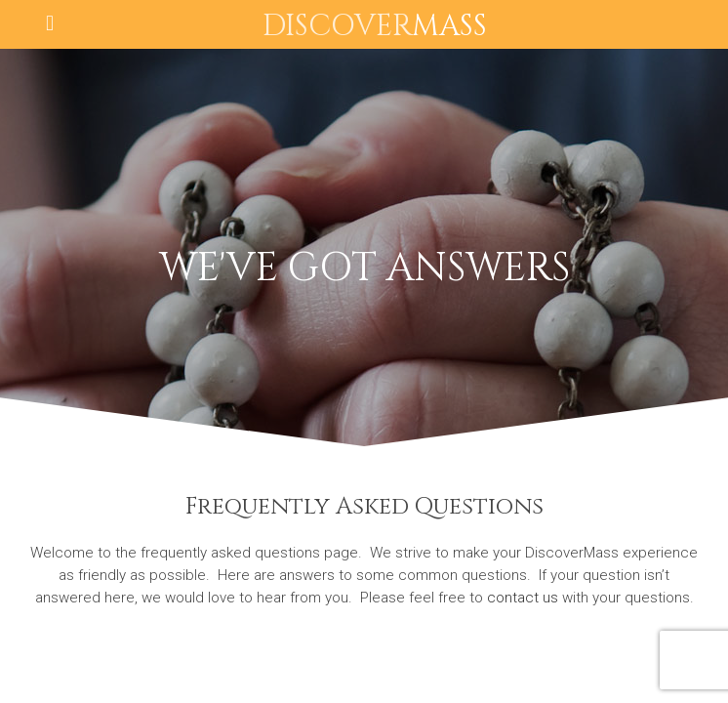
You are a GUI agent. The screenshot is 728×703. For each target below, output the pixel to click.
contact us (523, 598)
